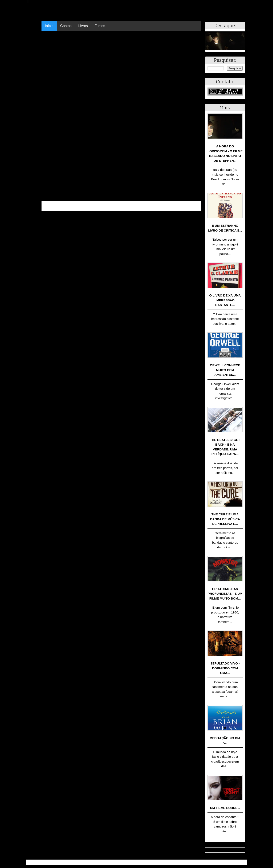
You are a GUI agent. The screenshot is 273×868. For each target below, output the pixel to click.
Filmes (100, 26)
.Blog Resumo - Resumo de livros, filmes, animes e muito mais (75, 862)
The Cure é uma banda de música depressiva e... (225, 519)
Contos (66, 26)
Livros (83, 26)
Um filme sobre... (225, 808)
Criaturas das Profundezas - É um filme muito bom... (225, 594)
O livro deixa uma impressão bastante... (225, 300)
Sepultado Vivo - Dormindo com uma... (225, 668)
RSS (242, 862)
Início (49, 26)
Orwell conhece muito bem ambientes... (225, 370)
